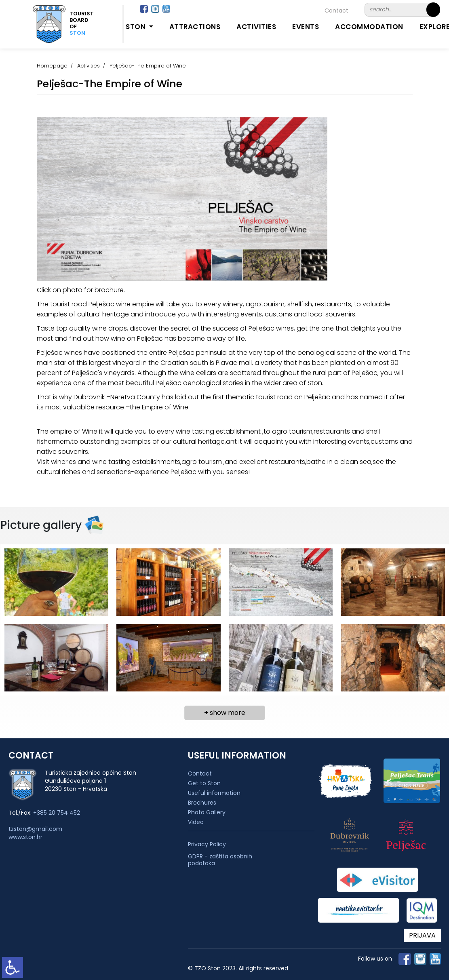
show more (225, 713)
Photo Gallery (207, 812)
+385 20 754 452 (57, 813)
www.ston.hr (25, 837)
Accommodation (369, 27)
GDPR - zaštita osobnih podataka (220, 860)
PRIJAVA (422, 935)
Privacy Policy (207, 844)
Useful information (214, 793)
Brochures (202, 803)
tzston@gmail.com (35, 829)
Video (196, 822)
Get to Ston (204, 783)
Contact (336, 11)
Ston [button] (137, 27)
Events (306, 27)
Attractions (195, 27)
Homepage (52, 66)
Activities (256, 27)
